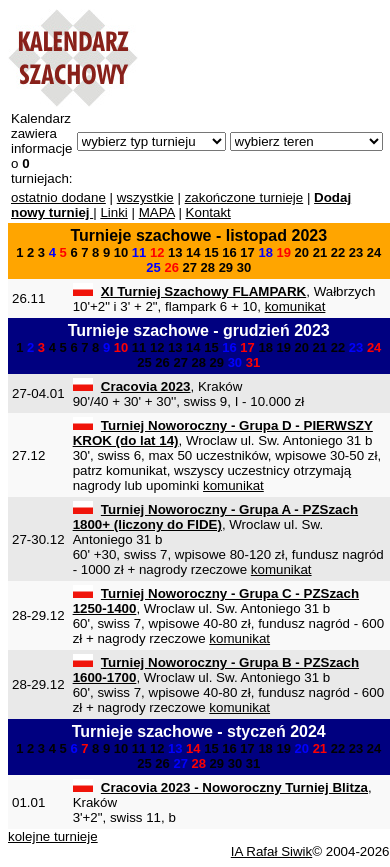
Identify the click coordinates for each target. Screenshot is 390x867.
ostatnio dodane (58, 197)
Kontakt (208, 212)
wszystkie (145, 197)
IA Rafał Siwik (271, 851)
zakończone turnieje (244, 197)
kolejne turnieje (53, 836)
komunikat (295, 306)
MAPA (157, 212)
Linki (113, 212)
